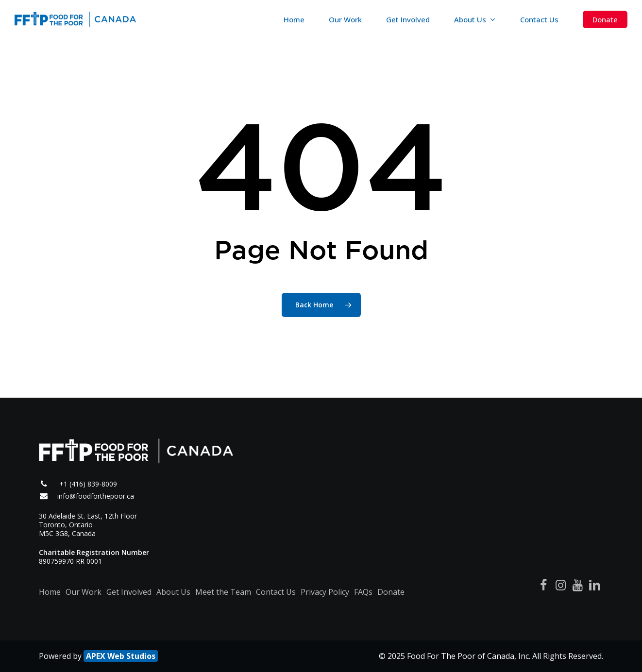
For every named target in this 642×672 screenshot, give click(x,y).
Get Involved (129, 592)
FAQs (363, 592)
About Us (173, 592)
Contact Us (276, 592)
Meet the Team (223, 592)
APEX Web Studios (121, 656)
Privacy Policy (325, 592)
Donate (391, 592)
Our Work (84, 592)
